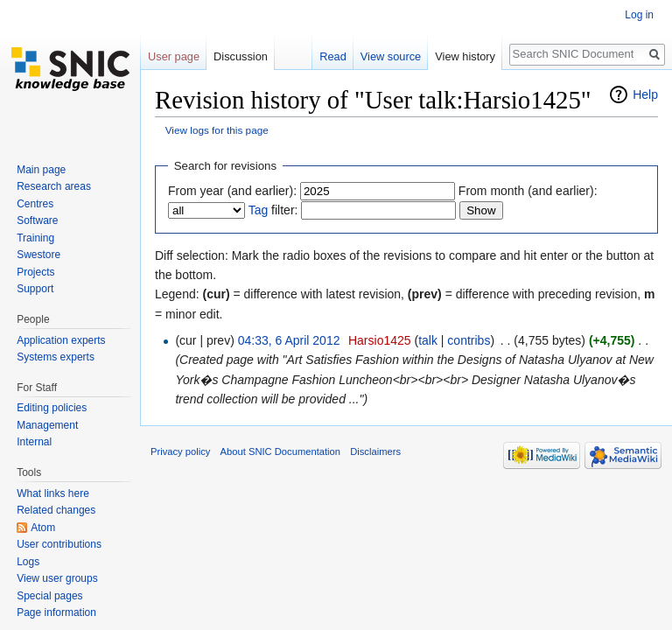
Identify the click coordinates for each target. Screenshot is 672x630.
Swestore (38, 255)
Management (47, 425)
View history (465, 56)
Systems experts (56, 357)
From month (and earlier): (528, 191)
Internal (34, 442)
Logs (28, 562)
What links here (53, 493)
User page (174, 56)
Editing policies (52, 408)
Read (333, 56)
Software (37, 220)
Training (35, 238)
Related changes (56, 510)
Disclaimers (375, 451)
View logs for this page (217, 130)
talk (428, 340)
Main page (41, 170)
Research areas (54, 186)
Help (645, 94)
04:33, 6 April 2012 (289, 340)
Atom (43, 528)
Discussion (241, 56)
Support (35, 289)
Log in (639, 15)
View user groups (57, 578)
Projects (35, 272)
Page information (56, 612)
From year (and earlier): (232, 191)
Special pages (49, 596)
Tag (259, 210)
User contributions (59, 544)
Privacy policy (180, 451)
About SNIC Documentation (280, 451)
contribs (469, 340)
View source (391, 56)
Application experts (61, 340)
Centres (35, 204)
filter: (273, 210)
